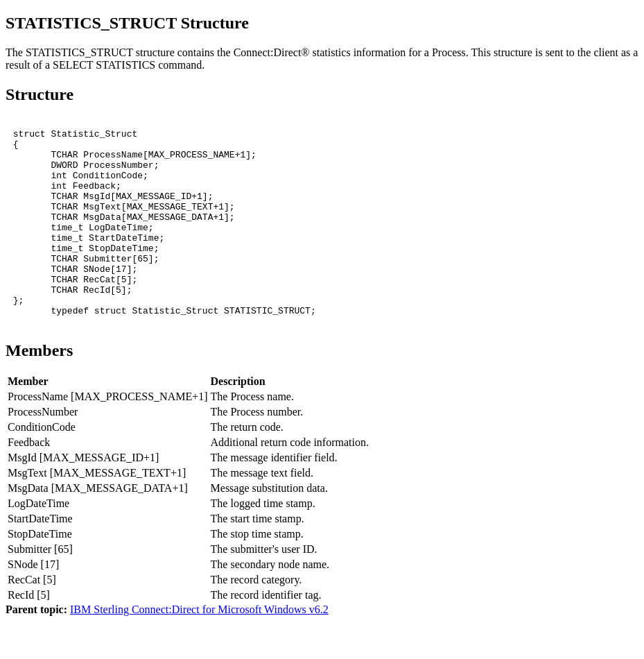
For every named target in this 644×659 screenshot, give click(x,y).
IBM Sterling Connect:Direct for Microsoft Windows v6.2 (199, 647)
